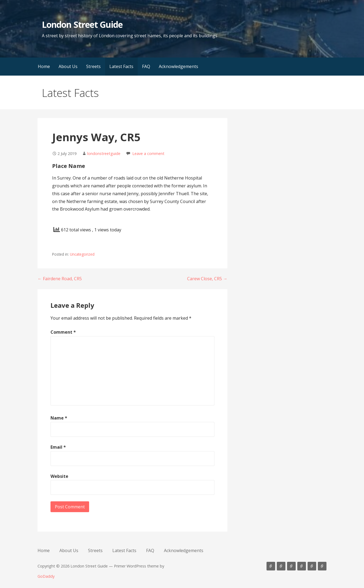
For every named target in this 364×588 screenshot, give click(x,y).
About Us (68, 66)
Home (44, 66)
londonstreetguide (104, 153)
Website (59, 476)
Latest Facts (121, 66)
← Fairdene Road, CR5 (60, 279)
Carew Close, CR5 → (207, 279)
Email (58, 447)
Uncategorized (82, 254)
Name (59, 418)
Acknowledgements (178, 66)
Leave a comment (148, 153)
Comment (63, 332)
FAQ (146, 66)
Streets (93, 66)
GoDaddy (46, 576)
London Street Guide (82, 24)
